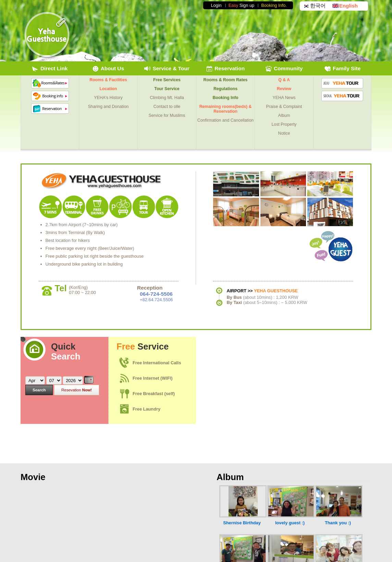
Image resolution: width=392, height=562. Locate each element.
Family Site (342, 69)
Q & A (284, 80)
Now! (77, 390)
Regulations (225, 89)
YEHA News (284, 98)
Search (39, 390)
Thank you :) (338, 523)
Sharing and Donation (108, 107)
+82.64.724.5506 (156, 300)
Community (284, 69)
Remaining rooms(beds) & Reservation (226, 109)
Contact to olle (167, 107)
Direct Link (50, 69)
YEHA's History (108, 98)
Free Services (167, 80)
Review (284, 89)
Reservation (225, 69)
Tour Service (167, 89)
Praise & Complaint (284, 107)
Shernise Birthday (242, 523)
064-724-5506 (156, 294)
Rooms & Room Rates (226, 80)
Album (284, 115)
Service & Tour (167, 69)
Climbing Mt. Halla (167, 98)
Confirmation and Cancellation (225, 120)
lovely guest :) (290, 523)
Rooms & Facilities (108, 80)
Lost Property (284, 124)
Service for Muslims (167, 115)
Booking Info (226, 98)
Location (108, 89)
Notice (284, 133)
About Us (108, 69)
